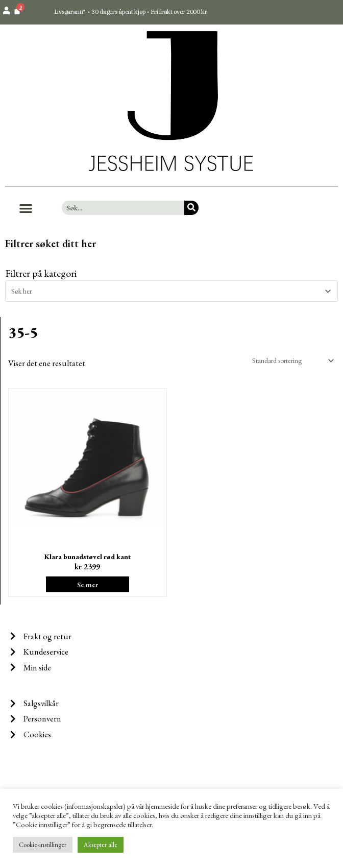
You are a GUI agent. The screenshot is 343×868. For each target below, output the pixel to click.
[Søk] (191, 208)
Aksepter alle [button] (101, 845)
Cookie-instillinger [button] (43, 845)
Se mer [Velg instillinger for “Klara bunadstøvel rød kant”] (88, 584)
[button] (26, 208)
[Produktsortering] (291, 360)
